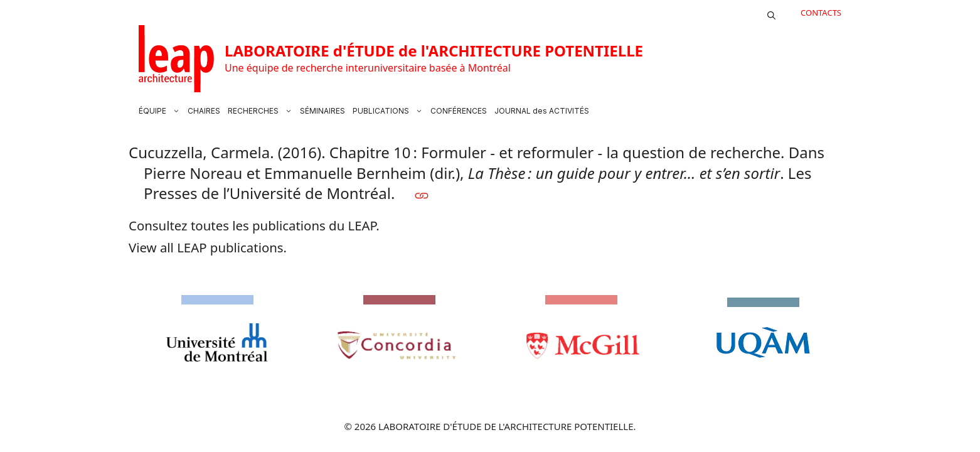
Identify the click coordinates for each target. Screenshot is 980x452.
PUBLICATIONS (390, 111)
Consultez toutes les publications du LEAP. (254, 225)
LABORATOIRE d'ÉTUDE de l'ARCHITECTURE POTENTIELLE (434, 51)
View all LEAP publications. (208, 247)
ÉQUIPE (161, 111)
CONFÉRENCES (459, 111)
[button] (771, 13)
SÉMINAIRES (322, 111)
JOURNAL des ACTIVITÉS (542, 111)
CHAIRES (204, 111)
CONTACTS (821, 13)
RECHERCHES (262, 111)
